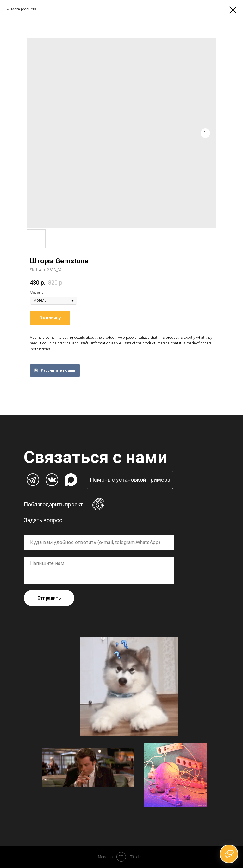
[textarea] (99, 570)
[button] (130, 480)
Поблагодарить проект (53, 504)
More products (24, 9)
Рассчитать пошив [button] (58, 370)
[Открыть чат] (229, 854)
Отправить (49, 598)
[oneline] (99, 543)
